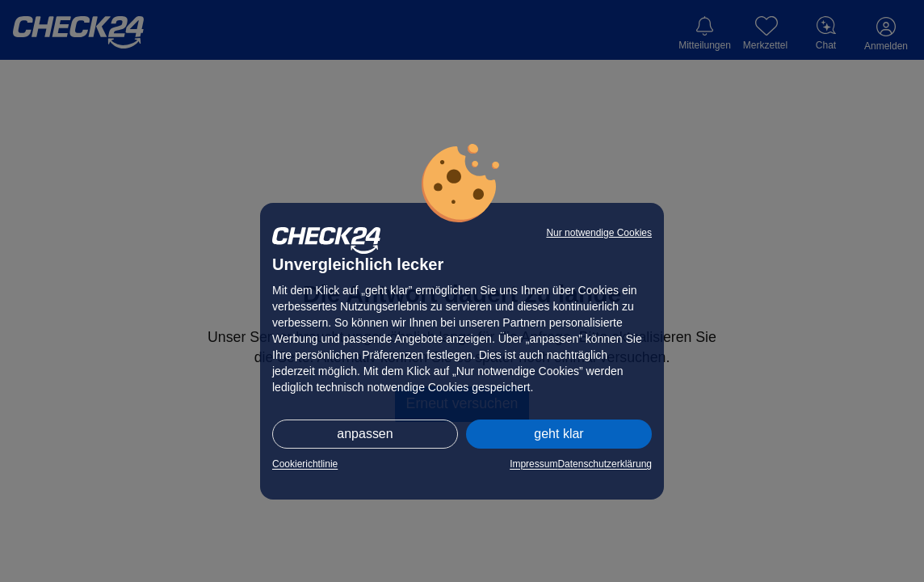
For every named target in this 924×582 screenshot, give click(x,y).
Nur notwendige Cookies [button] (599, 233)
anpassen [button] (365, 434)
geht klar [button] (559, 434)
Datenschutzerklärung (605, 464)
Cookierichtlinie (305, 464)
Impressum (533, 464)
